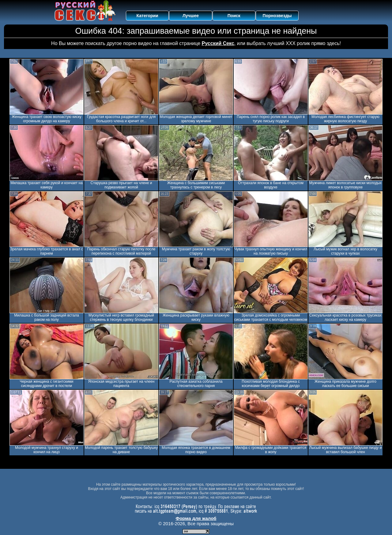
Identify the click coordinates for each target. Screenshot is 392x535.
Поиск (234, 16)
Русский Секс (218, 43)
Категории (147, 16)
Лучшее (191, 16)
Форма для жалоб (196, 518)
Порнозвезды (277, 16)
